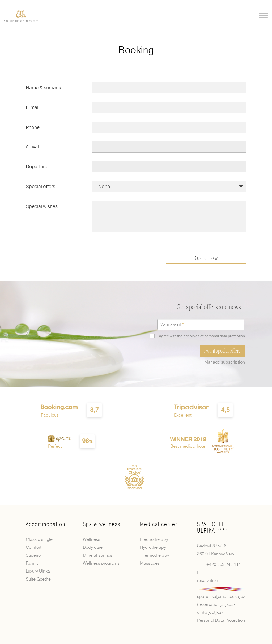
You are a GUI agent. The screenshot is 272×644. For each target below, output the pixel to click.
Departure (37, 167)
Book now (206, 258)
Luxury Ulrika (38, 571)
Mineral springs (98, 555)
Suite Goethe (38, 579)
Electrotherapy (154, 539)
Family (32, 563)
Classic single (39, 539)
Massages (150, 563)
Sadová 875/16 (212, 546)
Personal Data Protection (221, 620)
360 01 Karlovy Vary (216, 554)
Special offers (41, 187)
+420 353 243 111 (224, 564)
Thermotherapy (155, 555)
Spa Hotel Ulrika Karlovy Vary (21, 21)
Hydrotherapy (153, 547)
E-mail (33, 107)
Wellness (92, 539)
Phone (33, 127)
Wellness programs (101, 563)
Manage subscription (225, 362)
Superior (34, 555)
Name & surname (44, 88)
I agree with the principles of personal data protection (198, 336)
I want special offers (222, 351)
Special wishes (42, 206)
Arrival (32, 147)
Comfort (34, 547)
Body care (93, 547)
